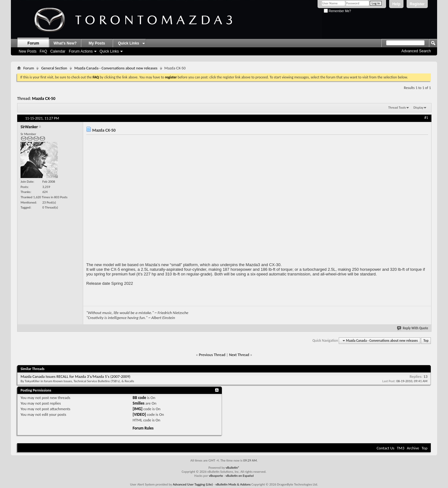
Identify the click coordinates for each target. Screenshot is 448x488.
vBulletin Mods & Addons (233, 484)
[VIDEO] (139, 414)
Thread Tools (397, 108)
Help (396, 4)
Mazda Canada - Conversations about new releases (116, 68)
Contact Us (386, 448)
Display (418, 108)
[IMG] (138, 409)
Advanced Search (416, 51)
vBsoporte (216, 476)
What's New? (65, 43)
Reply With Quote (413, 328)
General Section (54, 68)
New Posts (28, 51)
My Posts (97, 43)
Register (417, 4)
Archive (413, 448)
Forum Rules (143, 428)
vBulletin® (233, 468)
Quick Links (109, 51)
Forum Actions (81, 51)
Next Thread (239, 355)
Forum (33, 43)
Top (426, 341)
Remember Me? (337, 11)
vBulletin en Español (240, 476)
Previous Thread (212, 355)
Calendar (58, 51)
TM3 (401, 448)
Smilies (139, 403)
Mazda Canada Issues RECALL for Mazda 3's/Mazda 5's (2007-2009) (75, 376)
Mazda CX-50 (44, 99)
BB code (139, 398)
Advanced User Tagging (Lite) (193, 484)
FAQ (43, 51)
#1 (426, 118)
